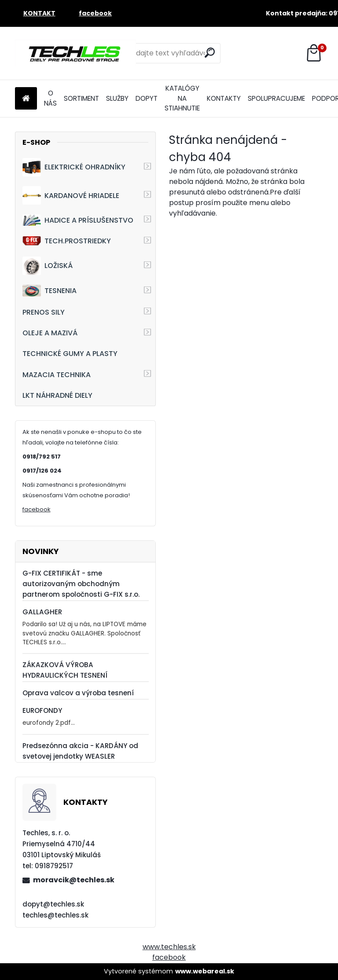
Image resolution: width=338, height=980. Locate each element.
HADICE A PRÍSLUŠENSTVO (78, 220)
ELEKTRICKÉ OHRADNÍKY (74, 167)
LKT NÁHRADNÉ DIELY (57, 395)
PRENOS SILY (44, 312)
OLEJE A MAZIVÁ (50, 333)
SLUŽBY (117, 98)
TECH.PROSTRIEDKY (67, 241)
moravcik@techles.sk (74, 880)
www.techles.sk (169, 947)
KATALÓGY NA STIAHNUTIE (182, 98)
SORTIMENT (81, 98)
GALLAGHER (42, 612)
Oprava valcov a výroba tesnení (78, 693)
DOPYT (147, 98)
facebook (37, 509)
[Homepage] (26, 99)
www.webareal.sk (205, 971)
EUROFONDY (42, 710)
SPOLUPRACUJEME (276, 98)
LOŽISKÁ (48, 266)
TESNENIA (50, 291)
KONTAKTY (224, 98)
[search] (210, 53)
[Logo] (75, 53)
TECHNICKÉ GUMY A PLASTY (70, 354)
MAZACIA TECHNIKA (57, 375)
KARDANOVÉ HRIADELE (71, 195)
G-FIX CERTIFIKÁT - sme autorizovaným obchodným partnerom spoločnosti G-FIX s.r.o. (81, 584)
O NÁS (50, 98)
